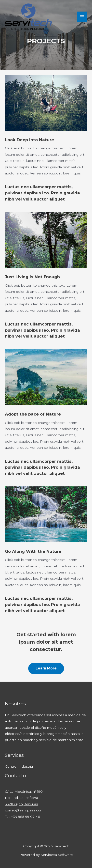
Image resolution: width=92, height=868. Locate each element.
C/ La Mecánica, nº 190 (24, 791)
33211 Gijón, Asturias (21, 804)
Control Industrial (19, 766)
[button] (46, 668)
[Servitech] (28, 17)
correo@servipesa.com (24, 810)
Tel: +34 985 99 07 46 (22, 817)
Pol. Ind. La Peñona (21, 798)
